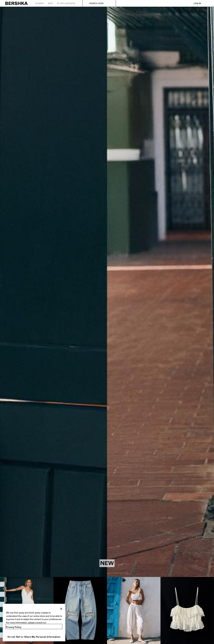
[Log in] (194, 3)
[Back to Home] (17, 3)
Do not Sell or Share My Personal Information (34, 637)
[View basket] (206, 3)
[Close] (61, 609)
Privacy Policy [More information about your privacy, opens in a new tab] (14, 627)
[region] (34, 623)
